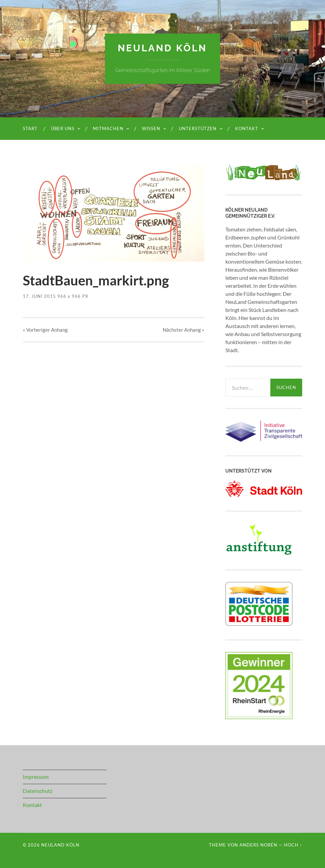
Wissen (151, 128)
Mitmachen (108, 128)
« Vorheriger (45, 330)
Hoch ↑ (293, 845)
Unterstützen (198, 128)
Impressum (36, 777)
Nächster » (183, 330)
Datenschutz (38, 791)
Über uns (63, 128)
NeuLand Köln (162, 48)
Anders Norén (258, 845)
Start (30, 128)
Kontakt (247, 128)
